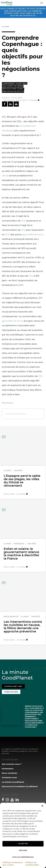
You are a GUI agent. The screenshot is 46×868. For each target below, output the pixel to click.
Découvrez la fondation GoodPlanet (20, 786)
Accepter (23, 844)
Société (18, 471)
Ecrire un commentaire (16, 414)
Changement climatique (15, 83)
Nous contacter (10, 773)
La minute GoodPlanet (13, 782)
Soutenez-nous (9, 777)
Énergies (19, 544)
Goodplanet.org (13, 686)
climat (5, 176)
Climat (6, 27)
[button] (42, 806)
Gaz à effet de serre (13, 86)
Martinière (7, 403)
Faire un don (11, 692)
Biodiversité (11, 616)
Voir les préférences (23, 857)
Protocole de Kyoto (13, 91)
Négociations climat (13, 89)
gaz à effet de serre (33, 234)
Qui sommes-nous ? (12, 764)
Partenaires (8, 769)
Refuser (23, 850)
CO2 (23, 221)
